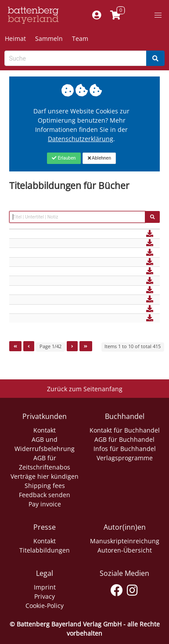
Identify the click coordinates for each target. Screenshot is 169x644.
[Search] (155, 58)
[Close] (64, 158)
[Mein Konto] (97, 15)
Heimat (15, 38)
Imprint (45, 587)
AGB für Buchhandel (124, 439)
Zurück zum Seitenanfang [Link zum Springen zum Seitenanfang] (85, 389)
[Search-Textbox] (76, 58)
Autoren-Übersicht (125, 550)
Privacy (45, 596)
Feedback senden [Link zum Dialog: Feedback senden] (45, 495)
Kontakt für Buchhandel (125, 430)
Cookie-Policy (45, 606)
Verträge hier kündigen (45, 476)
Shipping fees (45, 486)
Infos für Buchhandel (125, 449)
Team (80, 38)
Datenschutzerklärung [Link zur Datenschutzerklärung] (81, 139)
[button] (158, 15)
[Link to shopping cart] (116, 15)
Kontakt (45, 430)
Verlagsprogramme (125, 458)
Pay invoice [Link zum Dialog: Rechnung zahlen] (45, 504)
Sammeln (49, 38)
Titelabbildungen (45, 550)
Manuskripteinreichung (125, 541)
